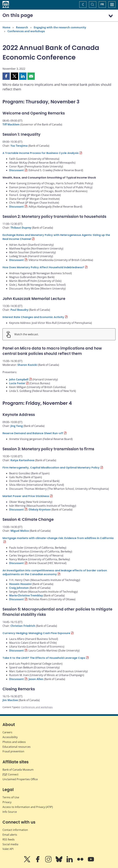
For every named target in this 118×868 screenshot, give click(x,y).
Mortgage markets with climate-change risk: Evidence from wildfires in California (58, 538)
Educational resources (17, 747)
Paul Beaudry (19, 310)
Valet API (8, 849)
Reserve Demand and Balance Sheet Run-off (33, 433)
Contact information (15, 830)
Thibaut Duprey (21, 228)
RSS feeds (9, 839)
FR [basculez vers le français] (102, 4)
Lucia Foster (17, 383)
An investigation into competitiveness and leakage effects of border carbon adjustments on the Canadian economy (55, 572)
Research (22, 27)
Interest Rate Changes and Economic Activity (33, 317)
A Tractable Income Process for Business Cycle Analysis (41, 153)
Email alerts (10, 835)
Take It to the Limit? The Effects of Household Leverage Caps (44, 658)
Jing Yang (17, 426)
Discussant (16, 170)
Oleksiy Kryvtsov (40, 509)
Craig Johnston (19, 588)
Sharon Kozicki (27, 365)
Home (6, 27)
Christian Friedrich (23, 626)
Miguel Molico (20, 531)
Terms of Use (11, 797)
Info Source (10, 812)
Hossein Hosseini (20, 584)
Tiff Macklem (11, 124)
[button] (6, 76)
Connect (10, 774)
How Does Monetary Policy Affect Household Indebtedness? (43, 267)
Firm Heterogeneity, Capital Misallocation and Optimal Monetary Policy (51, 468)
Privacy (7, 802)
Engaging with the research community (60, 27)
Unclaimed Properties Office (20, 779)
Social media (10, 844)
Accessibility (10, 737)
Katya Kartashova (22, 460)
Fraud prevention (13, 751)
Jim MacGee (10, 700)
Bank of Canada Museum (18, 770)
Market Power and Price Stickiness (26, 496)
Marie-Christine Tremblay (26, 595)
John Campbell (19, 379)
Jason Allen (36, 679)
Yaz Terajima (19, 146)
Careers (7, 732)
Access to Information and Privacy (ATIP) (28, 807)
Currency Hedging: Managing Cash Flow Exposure (36, 633)
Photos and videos (14, 742)
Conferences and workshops (26, 31)
